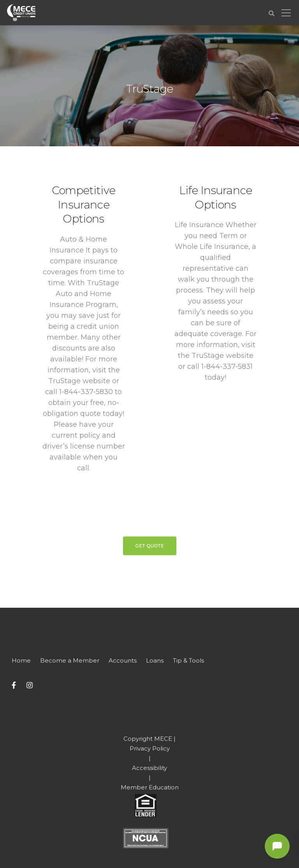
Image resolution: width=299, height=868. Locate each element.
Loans (155, 660)
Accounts (123, 660)
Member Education (150, 787)
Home (21, 660)
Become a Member (70, 660)
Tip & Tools (188, 660)
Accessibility (149, 768)
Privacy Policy (150, 748)
